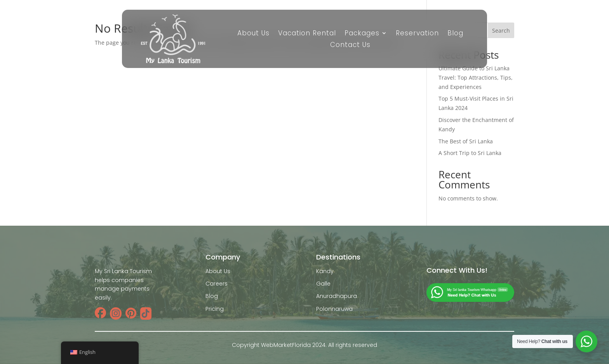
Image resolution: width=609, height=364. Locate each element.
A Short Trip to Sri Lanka (470, 153)
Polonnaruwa (334, 309)
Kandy (325, 271)
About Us (253, 34)
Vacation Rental (307, 34)
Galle (323, 284)
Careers (217, 284)
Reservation (417, 34)
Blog (455, 34)
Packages (362, 34)
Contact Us (350, 46)
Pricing (215, 309)
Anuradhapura (337, 296)
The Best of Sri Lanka (466, 141)
